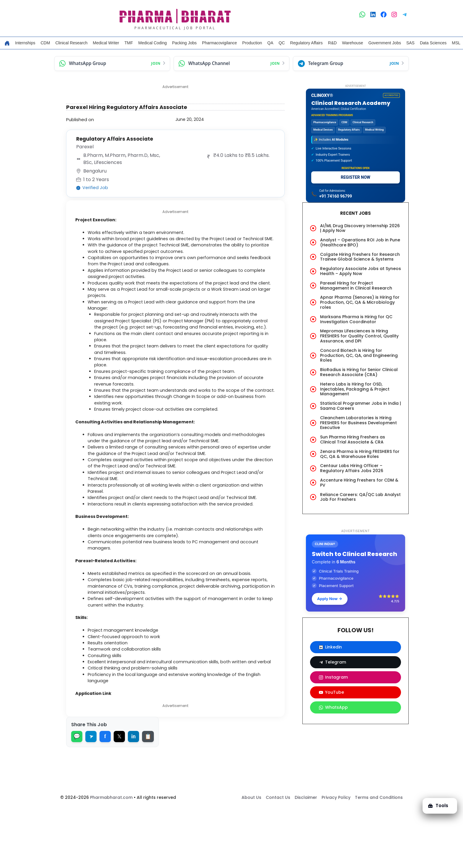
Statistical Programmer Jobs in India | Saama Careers (361, 406)
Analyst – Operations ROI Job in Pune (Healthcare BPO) (360, 242)
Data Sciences (433, 43)
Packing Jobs (184, 43)
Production (252, 43)
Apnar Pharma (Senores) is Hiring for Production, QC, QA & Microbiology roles (360, 302)
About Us (251, 856)
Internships (25, 43)
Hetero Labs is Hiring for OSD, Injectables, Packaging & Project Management (355, 389)
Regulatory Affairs (307, 43)
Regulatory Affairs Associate (117, 139)
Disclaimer (306, 856)
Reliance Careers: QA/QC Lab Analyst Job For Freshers (360, 497)
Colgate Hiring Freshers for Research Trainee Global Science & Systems (360, 257)
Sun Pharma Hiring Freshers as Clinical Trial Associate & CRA (353, 439)
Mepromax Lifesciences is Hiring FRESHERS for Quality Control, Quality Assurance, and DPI (359, 336)
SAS (410, 43)
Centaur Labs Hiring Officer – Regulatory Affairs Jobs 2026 (352, 468)
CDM (45, 43)
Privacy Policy (336, 856)
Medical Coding (153, 43)
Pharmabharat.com (111, 856)
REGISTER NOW (356, 177)
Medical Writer (106, 43)
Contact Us (278, 856)
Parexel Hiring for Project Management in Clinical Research (356, 286)
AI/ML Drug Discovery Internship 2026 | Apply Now (360, 228)
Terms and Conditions (379, 856)
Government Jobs (385, 43)
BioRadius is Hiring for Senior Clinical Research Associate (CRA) (359, 372)
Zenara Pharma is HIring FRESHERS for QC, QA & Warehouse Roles (360, 454)
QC (282, 43)
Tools (438, 805)
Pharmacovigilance (219, 43)
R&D (332, 43)
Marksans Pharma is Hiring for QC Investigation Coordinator (356, 319)
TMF (129, 43)
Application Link (97, 752)
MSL (456, 43)
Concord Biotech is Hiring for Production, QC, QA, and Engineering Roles (359, 355)
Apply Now (330, 599)
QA (270, 43)
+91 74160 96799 (336, 196)
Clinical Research (71, 43)
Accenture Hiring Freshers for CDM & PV (359, 483)
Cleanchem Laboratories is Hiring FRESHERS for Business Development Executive (358, 423)
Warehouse (352, 43)
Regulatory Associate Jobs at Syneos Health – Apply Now (361, 271)
